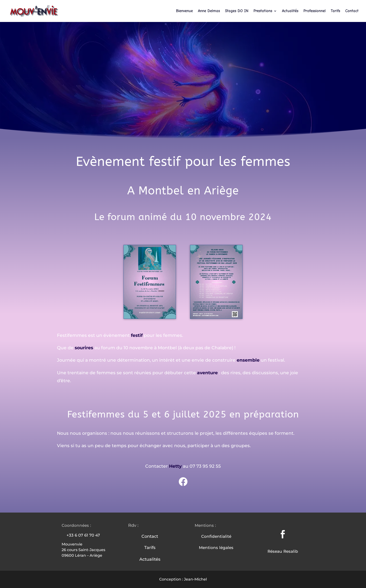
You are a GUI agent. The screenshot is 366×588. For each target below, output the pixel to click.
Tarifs (335, 11)
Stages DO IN (237, 11)
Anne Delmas (209, 11)
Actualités (290, 11)
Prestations (263, 11)
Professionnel (315, 11)
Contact (352, 11)
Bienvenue (184, 11)
